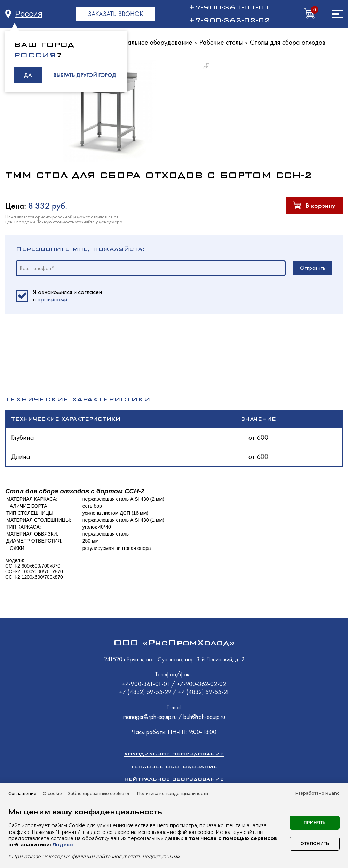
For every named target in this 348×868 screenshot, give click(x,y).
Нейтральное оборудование (151, 42)
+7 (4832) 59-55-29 (146, 692)
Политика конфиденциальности (173, 794)
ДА (28, 75)
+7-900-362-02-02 (229, 20)
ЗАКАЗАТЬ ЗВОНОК (115, 14)
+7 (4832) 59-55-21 (204, 692)
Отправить (313, 268)
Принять (315, 823)
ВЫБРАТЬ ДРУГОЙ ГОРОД (85, 75)
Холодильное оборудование (174, 754)
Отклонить (315, 843)
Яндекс (63, 845)
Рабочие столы (221, 42)
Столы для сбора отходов (288, 42)
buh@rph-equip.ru (204, 717)
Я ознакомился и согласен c (68, 296)
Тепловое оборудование (174, 766)
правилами (52, 299)
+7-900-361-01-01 (229, 7)
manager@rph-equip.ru (150, 717)
